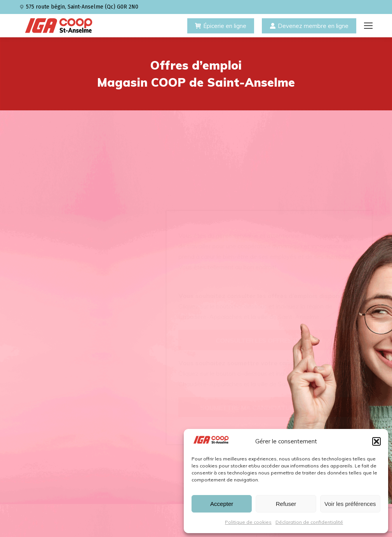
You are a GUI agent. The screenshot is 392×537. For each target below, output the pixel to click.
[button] (376, 441)
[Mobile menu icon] (368, 26)
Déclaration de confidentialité (309, 522)
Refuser (286, 504)
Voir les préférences (350, 504)
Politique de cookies (248, 522)
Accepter (222, 504)
